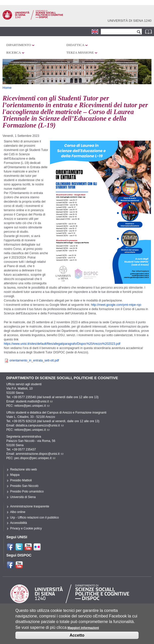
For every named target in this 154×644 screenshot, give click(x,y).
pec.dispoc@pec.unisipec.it (35, 458)
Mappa (15, 475)
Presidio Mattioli (21, 480)
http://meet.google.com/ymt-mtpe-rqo (116, 305)
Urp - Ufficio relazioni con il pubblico (34, 518)
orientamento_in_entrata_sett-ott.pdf (34, 360)
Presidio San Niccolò (24, 486)
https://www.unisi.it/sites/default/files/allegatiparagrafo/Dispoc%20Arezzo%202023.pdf (62, 344)
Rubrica (149, 31)
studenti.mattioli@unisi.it (34, 401)
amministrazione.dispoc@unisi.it (40, 454)
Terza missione (80, 52)
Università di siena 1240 (130, 21)
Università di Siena (23, 497)
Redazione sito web (23, 469)
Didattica (75, 45)
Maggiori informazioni (83, 630)
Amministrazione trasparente (30, 506)
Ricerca (14, 52)
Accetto (77, 637)
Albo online (18, 512)
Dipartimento (19, 45)
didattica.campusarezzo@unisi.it (40, 425)
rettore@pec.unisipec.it (32, 406)
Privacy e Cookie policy (26, 528)
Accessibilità (19, 523)
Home (7, 88)
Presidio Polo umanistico (27, 491)
